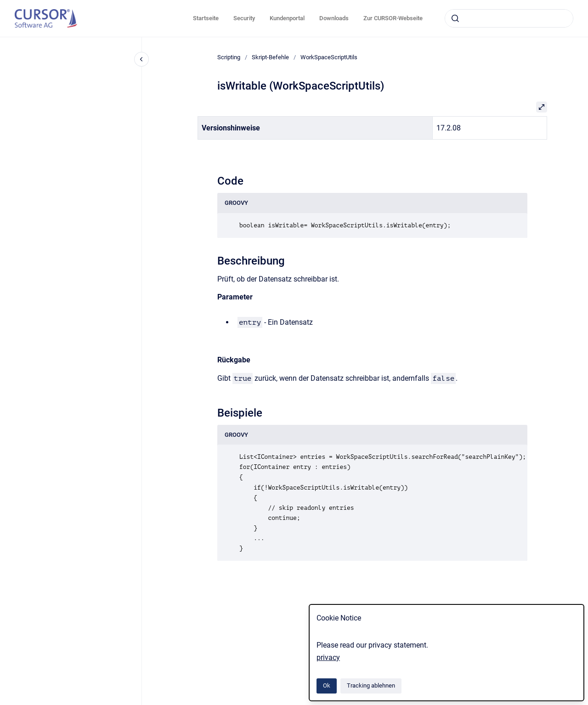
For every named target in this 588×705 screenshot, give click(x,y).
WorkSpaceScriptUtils (329, 57)
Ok (327, 685)
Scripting (229, 57)
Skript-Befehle (270, 57)
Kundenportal (287, 18)
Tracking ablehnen (371, 685)
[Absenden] (455, 18)
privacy (328, 657)
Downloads (334, 18)
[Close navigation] (141, 59)
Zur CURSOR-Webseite (393, 18)
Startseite (206, 18)
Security (244, 18)
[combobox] (509, 18)
